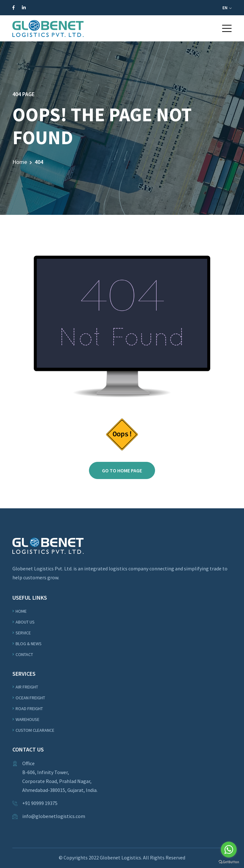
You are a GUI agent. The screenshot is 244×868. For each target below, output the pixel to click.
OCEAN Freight (30, 698)
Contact (24, 654)
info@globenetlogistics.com (54, 816)
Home (20, 162)
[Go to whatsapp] (229, 850)
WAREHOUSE (27, 719)
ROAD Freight (29, 709)
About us (25, 622)
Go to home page (122, 470)
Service (23, 633)
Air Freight (27, 687)
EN (227, 8)
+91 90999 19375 (40, 803)
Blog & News (29, 644)
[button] (227, 28)
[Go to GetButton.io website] (229, 862)
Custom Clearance (35, 730)
